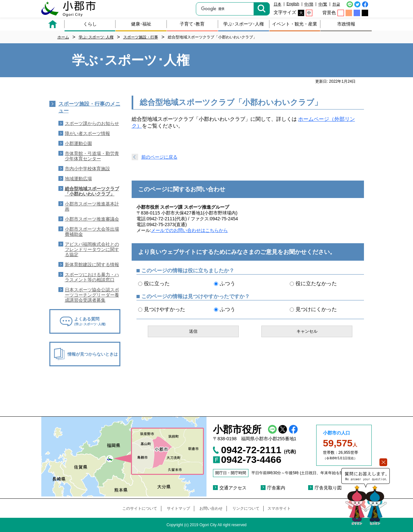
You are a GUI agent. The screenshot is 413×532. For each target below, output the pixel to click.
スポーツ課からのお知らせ (92, 123)
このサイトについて (140, 508)
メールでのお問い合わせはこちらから (189, 230)
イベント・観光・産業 (295, 24)
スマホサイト (279, 508)
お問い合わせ (211, 508)
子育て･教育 (192, 24)
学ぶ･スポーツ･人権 (244, 24)
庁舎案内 (276, 488)
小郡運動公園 (78, 143)
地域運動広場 (78, 179)
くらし (90, 24)
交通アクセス (233, 488)
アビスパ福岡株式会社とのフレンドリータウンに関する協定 (92, 249)
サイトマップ (178, 508)
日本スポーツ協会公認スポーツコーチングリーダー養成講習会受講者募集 (92, 295)
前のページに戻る (159, 157)
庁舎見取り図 (328, 488)
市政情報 (346, 24)
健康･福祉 (141, 24)
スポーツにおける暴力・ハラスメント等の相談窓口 (92, 277)
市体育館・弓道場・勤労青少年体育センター (92, 156)
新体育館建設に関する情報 (92, 265)
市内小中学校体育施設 (87, 169)
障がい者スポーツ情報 (87, 133)
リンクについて (246, 508)
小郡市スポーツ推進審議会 (92, 219)
